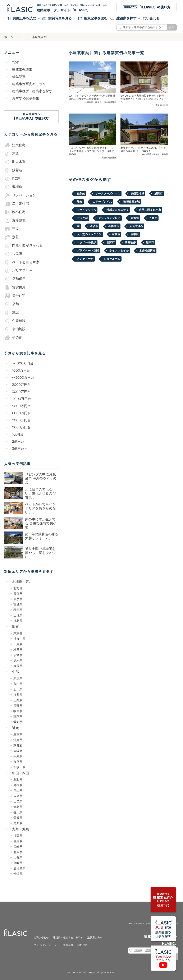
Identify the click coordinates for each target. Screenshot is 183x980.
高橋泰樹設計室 (109, 158)
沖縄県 (18, 874)
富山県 (18, 684)
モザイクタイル (86, 210)
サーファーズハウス (108, 194)
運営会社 (68, 945)
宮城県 (18, 604)
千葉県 (18, 644)
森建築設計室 (162, 105)
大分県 (18, 857)
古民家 (13, 254)
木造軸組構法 (147, 251)
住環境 (135, 234)
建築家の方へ (95, 938)
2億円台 (18, 442)
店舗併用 (15, 279)
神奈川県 (19, 639)
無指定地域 (137, 194)
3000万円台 (21, 392)
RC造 (12, 179)
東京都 (18, 633)
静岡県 (18, 717)
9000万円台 (22, 427)
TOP (16, 63)
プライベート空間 (88, 251)
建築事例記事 (22, 70)
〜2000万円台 (23, 378)
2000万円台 (21, 385)
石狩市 (111, 243)
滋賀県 (18, 740)
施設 (12, 313)
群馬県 (18, 666)
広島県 (18, 796)
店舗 (12, 304)
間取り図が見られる (23, 246)
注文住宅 (15, 145)
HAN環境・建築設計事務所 (155, 154)
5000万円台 (21, 406)
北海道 (18, 588)
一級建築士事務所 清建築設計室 (101, 102)
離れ (79, 202)
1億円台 (18, 435)
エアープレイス (102, 202)
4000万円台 (22, 399)
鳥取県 (18, 780)
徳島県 (18, 807)
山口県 (18, 801)
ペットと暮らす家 (22, 262)
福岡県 (18, 836)
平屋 (12, 229)
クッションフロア (109, 218)
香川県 (18, 812)
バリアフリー (18, 271)
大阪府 (18, 751)
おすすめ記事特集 (26, 98)
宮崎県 (18, 863)
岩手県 (18, 599)
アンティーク (85, 259)
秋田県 (18, 610)
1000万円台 (21, 371)
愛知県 (18, 722)
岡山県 (18, 791)
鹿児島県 (19, 868)
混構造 (13, 187)
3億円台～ (20, 449)
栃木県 (18, 661)
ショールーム (112, 259)
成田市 (158, 194)
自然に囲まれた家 (150, 210)
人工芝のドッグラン (89, 234)
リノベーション (20, 195)
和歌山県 (19, 767)
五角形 (153, 218)
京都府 (18, 745)
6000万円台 (22, 413)
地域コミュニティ (118, 210)
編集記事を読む (93, 19)
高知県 (18, 823)
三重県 (18, 735)
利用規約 (82, 945)
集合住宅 (15, 296)
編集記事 (19, 77)
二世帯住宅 (17, 204)
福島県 (18, 621)
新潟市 (150, 243)
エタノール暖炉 (86, 243)
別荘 (12, 237)
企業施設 (15, 321)
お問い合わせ (41, 938)
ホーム (9, 37)
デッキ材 (82, 218)
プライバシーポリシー (46, 945)
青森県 (18, 594)
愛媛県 (18, 818)
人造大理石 (136, 226)
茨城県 (18, 655)
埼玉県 (18, 650)
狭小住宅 (15, 212)
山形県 (18, 615)
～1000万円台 (23, 364)
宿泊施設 (15, 329)
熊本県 (18, 852)
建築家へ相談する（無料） (68, 938)
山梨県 (18, 700)
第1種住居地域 (131, 202)
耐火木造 (15, 162)
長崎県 (18, 847)
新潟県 (18, 678)
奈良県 (18, 762)
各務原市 (114, 226)
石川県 (18, 689)
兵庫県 (18, 756)
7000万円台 (21, 420)
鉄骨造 (13, 170)
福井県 (18, 695)
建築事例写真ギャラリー (31, 84)
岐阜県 (18, 711)
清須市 (94, 226)
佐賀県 (18, 841)
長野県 (18, 706)
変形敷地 (15, 221)
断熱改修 (130, 243)
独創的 (81, 194)
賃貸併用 (15, 287)
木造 (12, 154)
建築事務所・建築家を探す (32, 91)
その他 (13, 338)
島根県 (18, 785)
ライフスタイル (119, 251)
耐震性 (116, 234)
